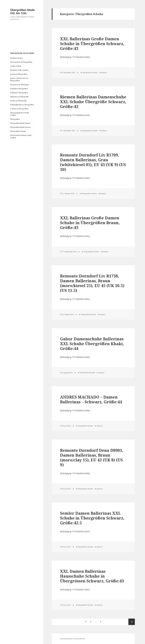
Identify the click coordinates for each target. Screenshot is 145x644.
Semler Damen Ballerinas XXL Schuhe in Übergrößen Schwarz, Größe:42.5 (92, 518)
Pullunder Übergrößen (19, 93)
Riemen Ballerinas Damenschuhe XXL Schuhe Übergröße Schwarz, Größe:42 (93, 102)
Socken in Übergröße (18, 101)
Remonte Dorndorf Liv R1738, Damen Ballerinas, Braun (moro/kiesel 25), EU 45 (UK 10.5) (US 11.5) (92, 283)
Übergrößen (15, 119)
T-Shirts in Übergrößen (19, 109)
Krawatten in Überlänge (20, 85)
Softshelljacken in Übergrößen (22, 105)
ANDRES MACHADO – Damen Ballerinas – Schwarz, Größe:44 (91, 399)
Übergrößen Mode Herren (20, 127)
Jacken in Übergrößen (19, 74)
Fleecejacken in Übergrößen (21, 62)
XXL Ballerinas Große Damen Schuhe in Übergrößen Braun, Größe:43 (90, 223)
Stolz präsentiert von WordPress (72, 639)
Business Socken (16, 58)
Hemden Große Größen (19, 70)
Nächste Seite (132, 622)
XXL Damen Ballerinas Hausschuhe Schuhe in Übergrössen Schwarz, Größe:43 (92, 576)
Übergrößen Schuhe (18, 131)
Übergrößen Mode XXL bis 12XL (22, 12)
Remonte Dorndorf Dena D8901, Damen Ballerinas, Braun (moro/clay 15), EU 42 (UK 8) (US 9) (92, 457)
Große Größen (16, 66)
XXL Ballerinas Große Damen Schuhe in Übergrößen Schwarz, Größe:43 (92, 44)
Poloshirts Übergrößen (19, 89)
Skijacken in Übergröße (19, 97)
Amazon (104, 73)
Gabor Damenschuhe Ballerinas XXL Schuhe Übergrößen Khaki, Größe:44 (92, 344)
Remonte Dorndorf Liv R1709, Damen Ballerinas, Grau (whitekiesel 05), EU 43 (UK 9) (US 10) (93, 162)
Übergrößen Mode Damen (20, 123)
